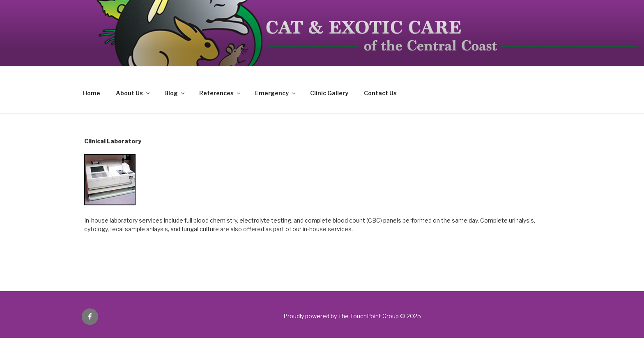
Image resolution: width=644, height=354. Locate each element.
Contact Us (380, 93)
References (220, 93)
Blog (175, 93)
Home (92, 93)
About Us (133, 93)
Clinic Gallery (329, 93)
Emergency (276, 93)
